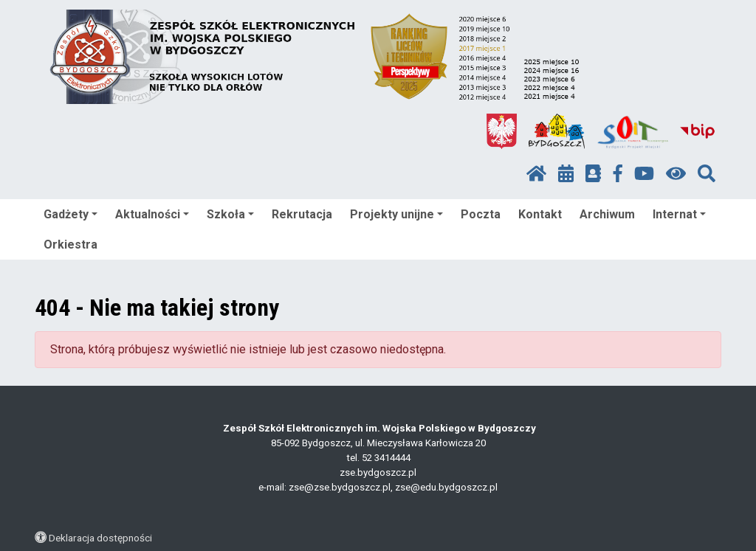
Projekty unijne (396, 214)
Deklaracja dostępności (100, 538)
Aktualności (152, 214)
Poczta (481, 214)
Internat (679, 214)
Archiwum (607, 214)
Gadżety (71, 214)
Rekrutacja (302, 214)
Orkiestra (71, 245)
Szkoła (230, 214)
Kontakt (540, 214)
